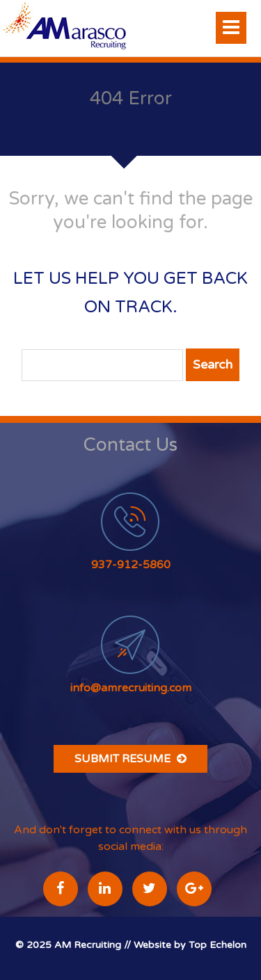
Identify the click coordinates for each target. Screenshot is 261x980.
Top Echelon (217, 945)
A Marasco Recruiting (86, 28)
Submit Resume (130, 759)
